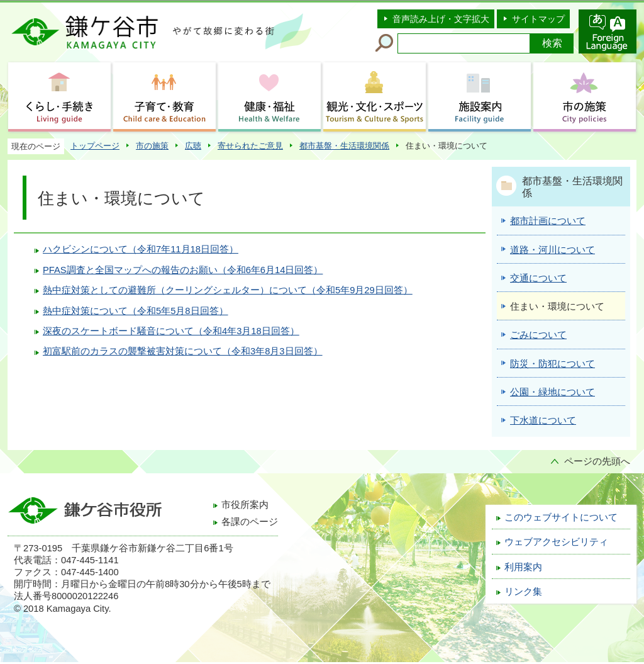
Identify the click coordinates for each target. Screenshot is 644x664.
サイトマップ (538, 19)
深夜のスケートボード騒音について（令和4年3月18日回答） (171, 331)
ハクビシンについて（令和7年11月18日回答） (141, 249)
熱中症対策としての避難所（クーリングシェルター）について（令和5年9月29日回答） (228, 290)
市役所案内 (245, 505)
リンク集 (523, 592)
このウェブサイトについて (561, 517)
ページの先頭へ (597, 461)
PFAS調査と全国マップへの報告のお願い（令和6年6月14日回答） (183, 270)
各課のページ (250, 522)
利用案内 (523, 567)
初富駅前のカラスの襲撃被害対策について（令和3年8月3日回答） (183, 351)
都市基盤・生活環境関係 (344, 146)
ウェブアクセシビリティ (556, 542)
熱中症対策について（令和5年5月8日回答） (136, 311)
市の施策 (152, 146)
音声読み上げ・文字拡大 (441, 19)
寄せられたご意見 (250, 146)
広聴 (193, 146)
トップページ (95, 146)
